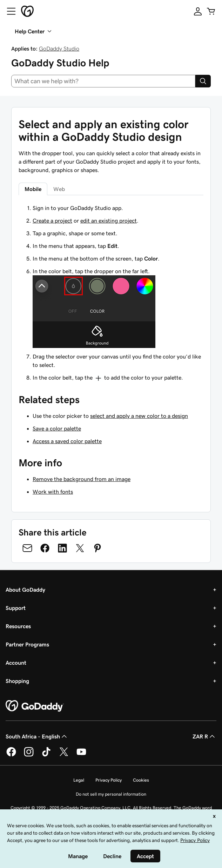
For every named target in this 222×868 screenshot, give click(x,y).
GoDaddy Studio (59, 48)
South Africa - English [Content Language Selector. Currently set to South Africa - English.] (37, 736)
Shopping (17, 681)
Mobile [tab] (33, 189)
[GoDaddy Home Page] (35, 706)
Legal (79, 780)
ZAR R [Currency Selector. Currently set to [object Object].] (204, 736)
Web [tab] (59, 189)
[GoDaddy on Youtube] (81, 755)
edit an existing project (109, 221)
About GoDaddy (25, 590)
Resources (18, 626)
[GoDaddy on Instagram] (29, 755)
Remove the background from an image (82, 479)
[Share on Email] (27, 548)
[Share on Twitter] (80, 548)
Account (16, 663)
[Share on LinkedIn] (62, 548)
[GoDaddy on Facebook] (11, 755)
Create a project (52, 221)
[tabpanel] (111, 293)
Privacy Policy (109, 780)
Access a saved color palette (67, 441)
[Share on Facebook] (45, 548)
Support (16, 608)
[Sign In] (198, 11)
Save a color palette (57, 428)
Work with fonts (53, 492)
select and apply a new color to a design (139, 416)
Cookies (141, 780)
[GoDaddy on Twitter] (64, 755)
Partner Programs (27, 644)
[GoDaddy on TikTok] (46, 755)
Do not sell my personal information (111, 794)
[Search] (203, 81)
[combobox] (103, 81)
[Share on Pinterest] (97, 548)
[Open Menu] (8, 11)
